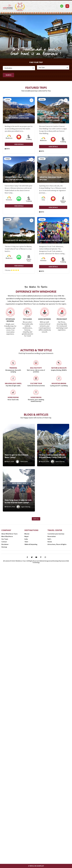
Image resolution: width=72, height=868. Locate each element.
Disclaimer (5, 826)
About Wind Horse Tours (9, 816)
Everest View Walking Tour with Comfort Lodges (52, 119)
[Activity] (53, 67)
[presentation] (5, 662)
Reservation (52, 818)
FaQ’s (49, 821)
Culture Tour (36, 598)
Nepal (26, 818)
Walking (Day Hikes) (13, 598)
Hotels (50, 824)
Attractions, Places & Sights (57, 826)
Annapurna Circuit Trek (51, 240)
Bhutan (27, 816)
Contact (4, 824)
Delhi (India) (38, 843)
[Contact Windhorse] (62, 6)
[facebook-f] (27, 857)
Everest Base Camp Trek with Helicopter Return (18, 178)
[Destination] (19, 68)
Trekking (13, 583)
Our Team (5, 821)
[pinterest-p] (41, 857)
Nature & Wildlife (59, 583)
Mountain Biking (59, 598)
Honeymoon (36, 612)
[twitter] (32, 857)
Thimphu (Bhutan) (9, 843)
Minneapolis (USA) (9, 840)
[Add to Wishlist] (31, 100)
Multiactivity (36, 583)
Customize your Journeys (56, 816)
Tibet (26, 824)
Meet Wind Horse (7, 818)
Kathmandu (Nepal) (24, 843)
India (26, 821)
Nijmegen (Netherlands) (26, 840)
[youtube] (36, 857)
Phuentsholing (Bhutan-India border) (50, 840)
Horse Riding (13, 612)
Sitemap (4, 829)
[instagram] (45, 857)
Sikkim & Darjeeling (31, 826)
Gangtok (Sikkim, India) (53, 843)
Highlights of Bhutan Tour (18, 240)
